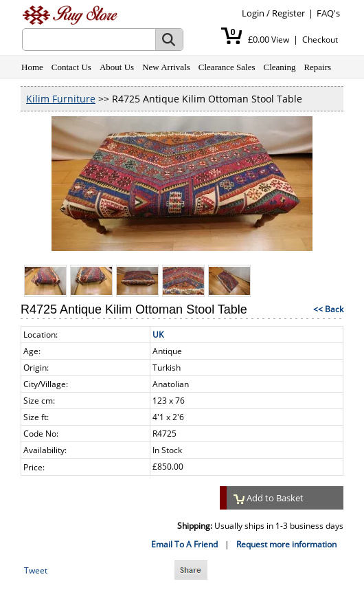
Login (253, 13)
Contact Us (71, 67)
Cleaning (279, 67)
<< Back (328, 309)
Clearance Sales (227, 67)
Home (32, 67)
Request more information (286, 544)
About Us (117, 67)
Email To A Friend (184, 544)
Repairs (317, 67)
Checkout (320, 40)
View (280, 40)
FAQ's (328, 13)
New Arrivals (166, 67)
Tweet (36, 570)
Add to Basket (269, 498)
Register (288, 13)
